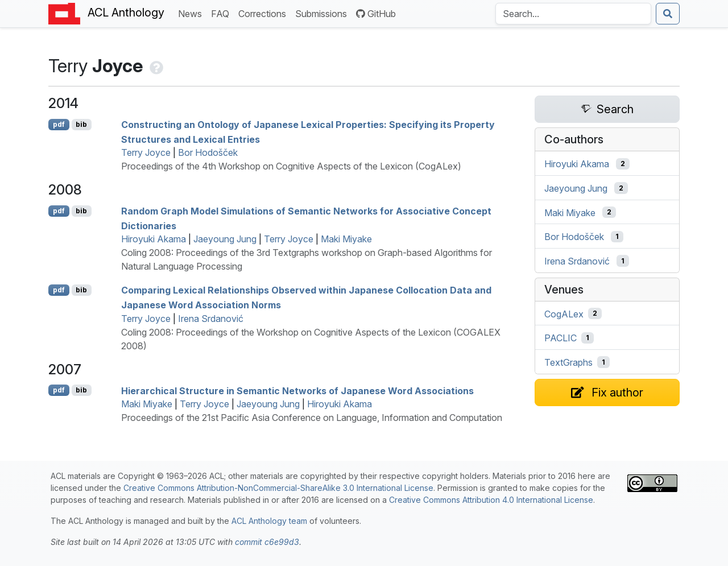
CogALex (564, 313)
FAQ (222, 13)
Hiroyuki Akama (154, 239)
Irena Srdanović (211, 319)
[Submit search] (668, 14)
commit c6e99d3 (267, 542)
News (192, 13)
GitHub (376, 14)
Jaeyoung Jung (225, 239)
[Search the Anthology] (573, 14)
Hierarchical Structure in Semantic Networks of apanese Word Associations (297, 390)
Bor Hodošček (208, 152)
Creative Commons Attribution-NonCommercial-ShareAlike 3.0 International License (278, 488)
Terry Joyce (146, 152)
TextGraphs (568, 362)
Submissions (323, 13)
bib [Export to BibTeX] (81, 124)
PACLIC (561, 338)
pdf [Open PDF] (59, 124)
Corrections (264, 13)
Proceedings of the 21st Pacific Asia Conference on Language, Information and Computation (312, 418)
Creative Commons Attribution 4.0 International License (491, 500)
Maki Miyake (346, 239)
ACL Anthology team (269, 521)
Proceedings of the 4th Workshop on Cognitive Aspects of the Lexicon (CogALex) (291, 166)
